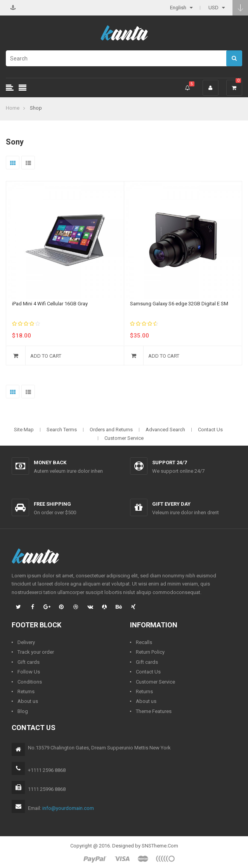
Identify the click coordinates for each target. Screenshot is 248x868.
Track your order (36, 652)
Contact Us (210, 430)
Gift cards (29, 662)
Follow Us (29, 672)
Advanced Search (165, 430)
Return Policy (150, 652)
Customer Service (124, 438)
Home (13, 108)
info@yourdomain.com (68, 808)
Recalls (144, 642)
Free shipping (52, 504)
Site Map (24, 430)
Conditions (30, 682)
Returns (26, 691)
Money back (50, 462)
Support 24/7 (169, 462)
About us (28, 701)
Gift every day (171, 504)
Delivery (26, 642)
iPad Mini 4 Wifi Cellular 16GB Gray (50, 304)
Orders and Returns (111, 430)
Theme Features (154, 711)
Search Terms (62, 430)
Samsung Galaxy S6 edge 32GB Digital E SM (179, 304)
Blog (23, 711)
